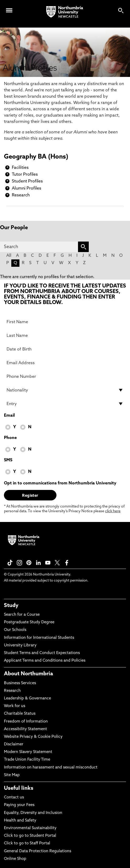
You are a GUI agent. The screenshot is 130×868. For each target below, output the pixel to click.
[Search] (39, 247)
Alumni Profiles (27, 189)
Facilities (20, 168)
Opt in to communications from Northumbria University (60, 483)
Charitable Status (20, 714)
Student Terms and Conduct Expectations (42, 653)
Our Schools (15, 630)
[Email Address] (65, 363)
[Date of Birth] (65, 349)
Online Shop (15, 859)
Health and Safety (20, 821)
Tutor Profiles (25, 175)
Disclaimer (14, 744)
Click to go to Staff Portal (27, 843)
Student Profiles (27, 181)
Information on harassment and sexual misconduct (51, 768)
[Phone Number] (65, 377)
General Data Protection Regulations (38, 851)
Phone (10, 438)
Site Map (12, 775)
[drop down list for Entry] (65, 404)
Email (9, 416)
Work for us (15, 706)
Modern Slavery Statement (28, 752)
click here (113, 511)
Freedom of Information (26, 722)
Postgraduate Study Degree (29, 622)
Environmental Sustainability (30, 828)
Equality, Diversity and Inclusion (33, 813)
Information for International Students (39, 638)
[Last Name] (65, 336)
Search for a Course (22, 615)
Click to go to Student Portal (30, 836)
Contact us (14, 798)
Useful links (19, 788)
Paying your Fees (19, 805)
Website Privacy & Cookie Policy (33, 737)
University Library (20, 645)
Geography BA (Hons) (36, 157)
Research (21, 195)
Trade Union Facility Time (27, 760)
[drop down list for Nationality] (65, 390)
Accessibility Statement (25, 729)
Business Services (20, 683)
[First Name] (65, 322)
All (9, 256)
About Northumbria (28, 674)
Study (11, 606)
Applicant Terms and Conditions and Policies (45, 661)
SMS (8, 460)
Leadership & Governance (27, 699)
